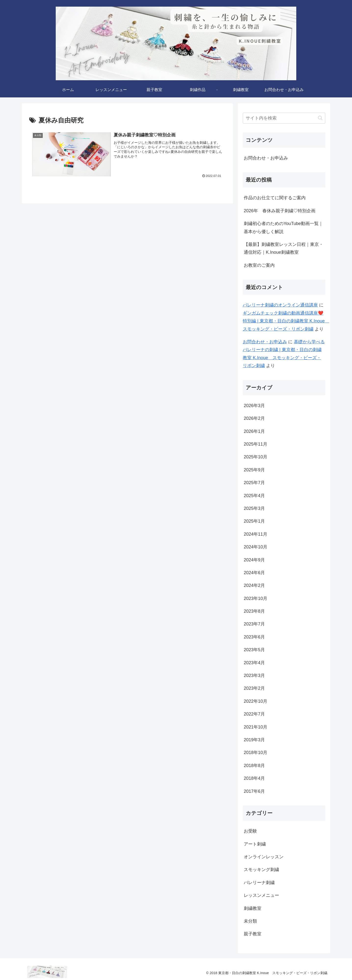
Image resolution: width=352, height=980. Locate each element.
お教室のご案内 (259, 265)
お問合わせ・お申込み (266, 158)
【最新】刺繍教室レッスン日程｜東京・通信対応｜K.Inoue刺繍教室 (284, 248)
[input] (284, 118)
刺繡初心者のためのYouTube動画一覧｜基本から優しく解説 (283, 227)
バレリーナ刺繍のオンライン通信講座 (280, 305)
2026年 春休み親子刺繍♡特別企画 (280, 211)
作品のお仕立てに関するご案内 (275, 198)
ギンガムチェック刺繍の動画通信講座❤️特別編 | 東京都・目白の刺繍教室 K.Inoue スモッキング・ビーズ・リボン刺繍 (286, 321)
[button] (320, 118)
